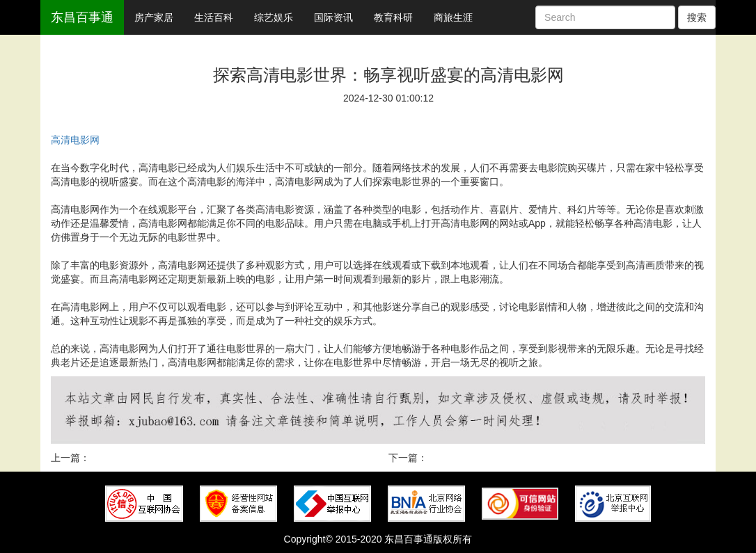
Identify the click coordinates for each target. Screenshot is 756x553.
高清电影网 (75, 140)
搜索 (697, 17)
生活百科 (214, 17)
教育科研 (393, 17)
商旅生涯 (453, 17)
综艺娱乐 (274, 17)
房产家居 (154, 17)
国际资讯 (333, 17)
